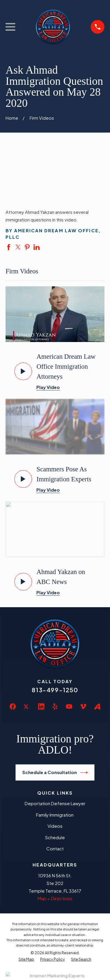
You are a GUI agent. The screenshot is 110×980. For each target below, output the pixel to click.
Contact (55, 848)
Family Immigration (55, 815)
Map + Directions (55, 898)
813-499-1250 (55, 690)
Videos (55, 826)
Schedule (55, 837)
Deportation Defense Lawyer (55, 803)
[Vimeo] (83, 706)
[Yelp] (55, 706)
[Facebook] (13, 706)
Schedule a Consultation (55, 773)
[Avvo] (97, 706)
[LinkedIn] (41, 706)
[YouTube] (69, 706)
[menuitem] (26, 959)
